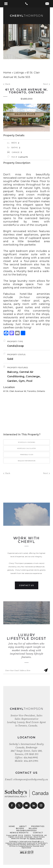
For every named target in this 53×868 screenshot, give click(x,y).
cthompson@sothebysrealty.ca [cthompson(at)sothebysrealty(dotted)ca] (31, 779)
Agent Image (36, 838)
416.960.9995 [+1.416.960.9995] (31, 758)
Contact (38, 833)
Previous (7, 118)
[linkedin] (34, 805)
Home (12, 826)
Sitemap (28, 837)
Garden (12, 381)
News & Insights (19, 833)
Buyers (20, 828)
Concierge (33, 376)
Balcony (13, 372)
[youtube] (26, 805)
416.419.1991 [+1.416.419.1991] (31, 761)
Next (46, 84)
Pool (29, 381)
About (23, 826)
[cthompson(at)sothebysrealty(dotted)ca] (47, 4)
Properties (38, 826)
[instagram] (41, 805)
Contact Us (26, 585)
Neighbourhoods (26, 831)
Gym (22, 381)
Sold (10, 359)
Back (7, 84)
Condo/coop (16, 346)
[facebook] (12, 805)
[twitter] (19, 805)
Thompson (27, 16)
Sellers (33, 828)
